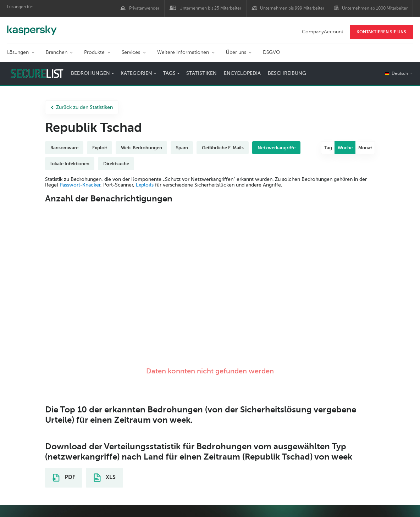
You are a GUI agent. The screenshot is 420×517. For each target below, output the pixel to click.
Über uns (236, 52)
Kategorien (136, 73)
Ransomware (64, 148)
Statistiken (201, 73)
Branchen (57, 52)
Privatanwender (144, 8)
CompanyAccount (323, 32)
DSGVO (272, 52)
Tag (328, 148)
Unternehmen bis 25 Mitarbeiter (210, 8)
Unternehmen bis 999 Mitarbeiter (292, 8)
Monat (365, 148)
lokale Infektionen (70, 164)
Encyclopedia (242, 73)
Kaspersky (32, 27)
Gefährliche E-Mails (223, 148)
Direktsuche (116, 164)
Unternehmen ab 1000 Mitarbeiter (375, 8)
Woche (345, 148)
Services (131, 52)
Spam (182, 148)
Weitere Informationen (183, 52)
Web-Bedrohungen (142, 148)
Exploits (145, 185)
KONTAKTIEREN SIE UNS (381, 32)
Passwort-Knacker (80, 185)
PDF (64, 478)
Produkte (94, 52)
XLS (105, 478)
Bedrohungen (90, 73)
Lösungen (18, 52)
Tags (169, 73)
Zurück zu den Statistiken (82, 107)
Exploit (100, 148)
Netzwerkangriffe (277, 148)
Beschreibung (287, 73)
